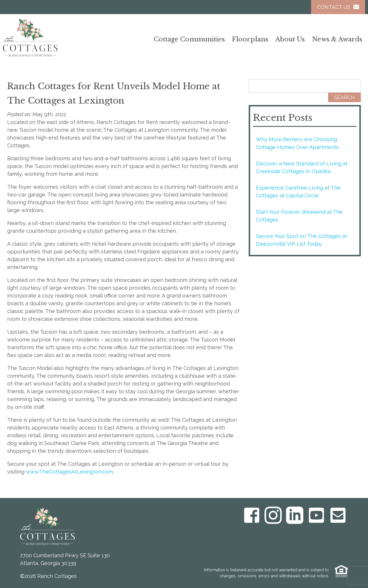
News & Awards (337, 39)
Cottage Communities (189, 39)
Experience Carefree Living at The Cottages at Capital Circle (298, 192)
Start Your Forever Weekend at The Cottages (299, 216)
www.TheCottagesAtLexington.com (69, 472)
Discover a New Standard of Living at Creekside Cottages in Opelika (302, 167)
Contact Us (338, 7)
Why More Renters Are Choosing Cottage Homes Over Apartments (297, 143)
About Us (290, 39)
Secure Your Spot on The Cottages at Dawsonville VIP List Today (301, 240)
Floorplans (250, 39)
